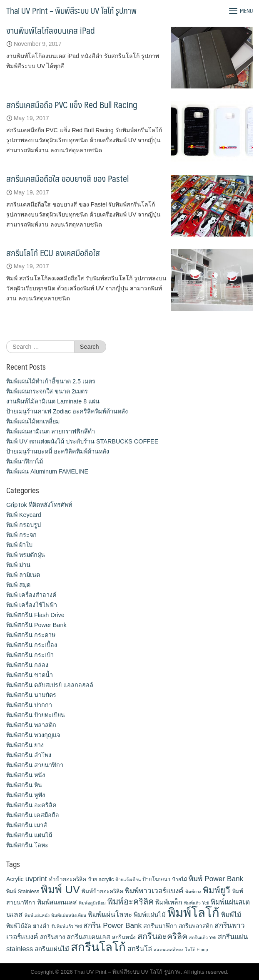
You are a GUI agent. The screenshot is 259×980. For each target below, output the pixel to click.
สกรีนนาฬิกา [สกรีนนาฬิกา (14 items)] (160, 926)
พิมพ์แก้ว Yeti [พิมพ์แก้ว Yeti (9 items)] (197, 903)
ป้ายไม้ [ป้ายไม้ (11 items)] (179, 879)
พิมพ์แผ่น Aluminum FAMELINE (47, 471)
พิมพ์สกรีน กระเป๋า (30, 655)
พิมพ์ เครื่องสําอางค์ (31, 595)
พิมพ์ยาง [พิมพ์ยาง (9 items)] (193, 892)
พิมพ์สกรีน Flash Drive (35, 615)
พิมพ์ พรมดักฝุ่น (26, 555)
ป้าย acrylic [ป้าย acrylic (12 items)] (101, 879)
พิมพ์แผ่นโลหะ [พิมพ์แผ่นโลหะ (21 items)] (110, 914)
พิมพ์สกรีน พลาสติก (31, 725)
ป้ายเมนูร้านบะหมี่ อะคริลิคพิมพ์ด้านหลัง (58, 451)
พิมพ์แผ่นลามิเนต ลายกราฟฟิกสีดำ (51, 431)
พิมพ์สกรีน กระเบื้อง (32, 645)
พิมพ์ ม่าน (18, 565)
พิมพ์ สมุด (18, 585)
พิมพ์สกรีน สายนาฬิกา (35, 765)
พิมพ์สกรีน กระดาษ (31, 635)
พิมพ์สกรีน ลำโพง (29, 755)
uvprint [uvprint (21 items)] (36, 879)
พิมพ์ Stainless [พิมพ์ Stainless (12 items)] (23, 891)
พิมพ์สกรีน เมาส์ (27, 825)
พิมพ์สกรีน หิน (24, 785)
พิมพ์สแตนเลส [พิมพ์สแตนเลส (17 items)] (57, 902)
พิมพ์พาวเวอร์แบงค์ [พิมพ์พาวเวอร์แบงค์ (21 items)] (154, 891)
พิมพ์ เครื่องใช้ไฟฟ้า (32, 605)
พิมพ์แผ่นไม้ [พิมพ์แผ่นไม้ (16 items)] (150, 915)
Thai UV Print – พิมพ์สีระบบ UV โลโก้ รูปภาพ (71, 10)
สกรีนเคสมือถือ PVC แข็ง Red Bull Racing (72, 105)
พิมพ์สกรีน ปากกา (29, 705)
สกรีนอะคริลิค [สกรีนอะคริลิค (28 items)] (162, 936)
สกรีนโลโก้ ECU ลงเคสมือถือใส (53, 253)
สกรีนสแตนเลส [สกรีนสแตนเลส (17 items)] (88, 937)
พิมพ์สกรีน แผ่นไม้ (29, 835)
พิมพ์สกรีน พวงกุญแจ (33, 735)
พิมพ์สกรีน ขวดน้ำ (30, 675)
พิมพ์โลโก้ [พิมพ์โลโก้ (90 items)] (193, 913)
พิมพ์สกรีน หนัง (26, 775)
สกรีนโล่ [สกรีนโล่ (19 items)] (140, 949)
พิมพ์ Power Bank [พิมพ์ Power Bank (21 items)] (216, 879)
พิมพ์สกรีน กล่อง (27, 665)
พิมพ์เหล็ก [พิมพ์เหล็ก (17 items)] (169, 902)
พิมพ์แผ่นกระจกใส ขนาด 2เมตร (47, 391)
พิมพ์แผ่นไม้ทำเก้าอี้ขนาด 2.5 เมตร (51, 381)
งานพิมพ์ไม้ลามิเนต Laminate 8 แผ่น (53, 401)
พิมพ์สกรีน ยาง (25, 745)
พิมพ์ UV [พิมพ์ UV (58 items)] (60, 889)
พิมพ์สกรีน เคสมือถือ (33, 815)
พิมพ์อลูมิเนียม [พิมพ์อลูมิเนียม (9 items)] (92, 903)
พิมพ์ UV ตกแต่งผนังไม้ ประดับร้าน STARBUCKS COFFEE (82, 441)
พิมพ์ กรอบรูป (24, 525)
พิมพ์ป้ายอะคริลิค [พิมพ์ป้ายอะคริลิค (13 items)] (102, 891)
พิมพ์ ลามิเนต (23, 575)
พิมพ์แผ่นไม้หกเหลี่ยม (33, 421)
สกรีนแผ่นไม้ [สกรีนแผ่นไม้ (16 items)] (52, 949)
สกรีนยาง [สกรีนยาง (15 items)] (52, 937)
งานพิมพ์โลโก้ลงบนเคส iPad (51, 30)
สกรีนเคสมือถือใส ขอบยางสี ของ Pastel (67, 178)
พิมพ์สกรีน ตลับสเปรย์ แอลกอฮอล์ (50, 685)
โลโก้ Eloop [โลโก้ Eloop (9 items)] (196, 950)
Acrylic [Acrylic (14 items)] (15, 879)
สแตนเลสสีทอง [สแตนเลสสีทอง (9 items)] (168, 950)
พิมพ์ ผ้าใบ (19, 545)
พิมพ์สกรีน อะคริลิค (31, 805)
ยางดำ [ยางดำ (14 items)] (41, 926)
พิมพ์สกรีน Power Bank (36, 625)
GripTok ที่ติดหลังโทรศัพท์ (39, 505)
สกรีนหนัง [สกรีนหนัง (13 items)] (124, 937)
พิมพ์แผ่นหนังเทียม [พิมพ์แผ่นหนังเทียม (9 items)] (69, 915)
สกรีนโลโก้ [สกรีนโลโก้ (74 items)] (98, 947)
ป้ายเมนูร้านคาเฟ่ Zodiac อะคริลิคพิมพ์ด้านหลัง (67, 411)
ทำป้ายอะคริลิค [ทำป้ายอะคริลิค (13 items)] (67, 879)
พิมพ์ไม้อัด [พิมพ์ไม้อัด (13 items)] (19, 926)
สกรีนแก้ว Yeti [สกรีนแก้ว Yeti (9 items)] (203, 937)
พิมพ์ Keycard (24, 515)
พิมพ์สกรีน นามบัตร (31, 695)
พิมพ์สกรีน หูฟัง (26, 795)
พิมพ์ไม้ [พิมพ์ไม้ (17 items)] (231, 915)
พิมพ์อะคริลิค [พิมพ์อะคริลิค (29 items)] (131, 902)
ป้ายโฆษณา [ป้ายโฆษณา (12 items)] (156, 879)
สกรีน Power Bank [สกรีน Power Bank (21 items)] (112, 925)
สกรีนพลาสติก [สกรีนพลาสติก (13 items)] (196, 926)
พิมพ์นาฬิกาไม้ (25, 461)
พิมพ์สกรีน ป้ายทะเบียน (36, 715)
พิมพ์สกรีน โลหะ (27, 845)
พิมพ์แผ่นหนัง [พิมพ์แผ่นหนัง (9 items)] (37, 915)
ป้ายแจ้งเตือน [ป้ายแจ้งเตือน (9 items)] (128, 879)
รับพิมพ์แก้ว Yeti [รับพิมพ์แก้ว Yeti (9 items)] (66, 926)
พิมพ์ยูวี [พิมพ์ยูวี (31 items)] (217, 890)
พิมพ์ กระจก (21, 535)
